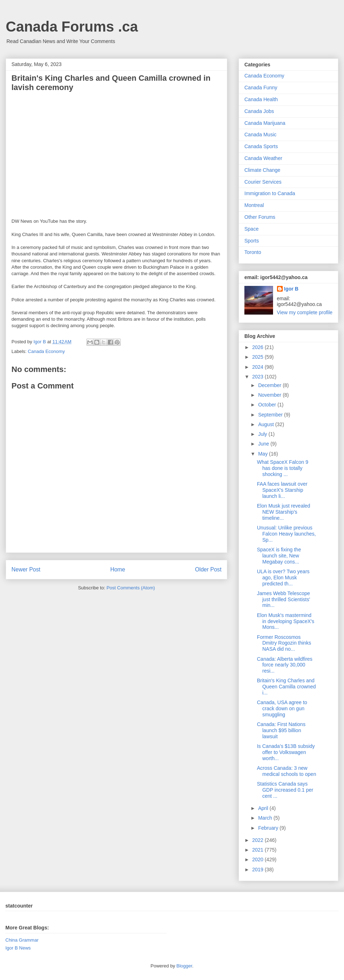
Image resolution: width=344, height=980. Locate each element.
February (269, 828)
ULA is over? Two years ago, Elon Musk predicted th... (283, 578)
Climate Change (262, 170)
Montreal (254, 205)
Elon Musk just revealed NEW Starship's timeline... (284, 512)
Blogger (184, 966)
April (264, 808)
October (268, 405)
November (270, 395)
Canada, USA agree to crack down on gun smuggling (282, 708)
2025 (259, 357)
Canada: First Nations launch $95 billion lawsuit (281, 730)
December (270, 385)
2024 (259, 367)
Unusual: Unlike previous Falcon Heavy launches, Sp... (286, 534)
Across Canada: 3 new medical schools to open (286, 771)
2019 (259, 870)
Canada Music (261, 135)
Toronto (253, 252)
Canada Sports (261, 146)
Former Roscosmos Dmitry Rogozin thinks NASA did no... (284, 643)
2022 (259, 840)
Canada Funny (261, 88)
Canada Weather (263, 158)
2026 (259, 347)
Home (118, 569)
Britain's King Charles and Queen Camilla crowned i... (286, 687)
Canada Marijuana (265, 123)
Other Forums (260, 217)
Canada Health (261, 99)
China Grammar (22, 940)
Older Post (208, 569)
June (264, 444)
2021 (259, 850)
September (271, 415)
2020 (259, 859)
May (263, 454)
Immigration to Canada (270, 193)
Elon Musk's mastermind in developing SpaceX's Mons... (286, 621)
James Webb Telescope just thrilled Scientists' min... (283, 599)
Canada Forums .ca (72, 27)
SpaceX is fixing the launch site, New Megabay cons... (279, 556)
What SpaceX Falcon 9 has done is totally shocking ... (283, 468)
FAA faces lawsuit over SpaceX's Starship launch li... (282, 490)
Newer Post (26, 569)
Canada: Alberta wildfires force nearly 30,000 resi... (285, 665)
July (263, 434)
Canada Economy (46, 351)
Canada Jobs (259, 111)
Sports (252, 241)
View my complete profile (305, 312)
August (266, 424)
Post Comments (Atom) (131, 588)
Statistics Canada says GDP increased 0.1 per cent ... (285, 790)
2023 (259, 377)
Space (252, 229)
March (266, 818)
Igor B (291, 289)
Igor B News (18, 948)
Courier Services (263, 182)
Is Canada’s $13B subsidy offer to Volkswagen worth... (286, 752)
